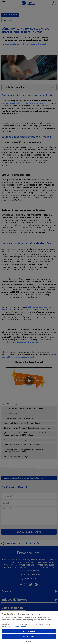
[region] (29, 627)
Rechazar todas (29, 636)
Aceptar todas (29, 631)
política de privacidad (17, 626)
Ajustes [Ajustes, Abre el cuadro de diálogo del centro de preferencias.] (29, 641)
